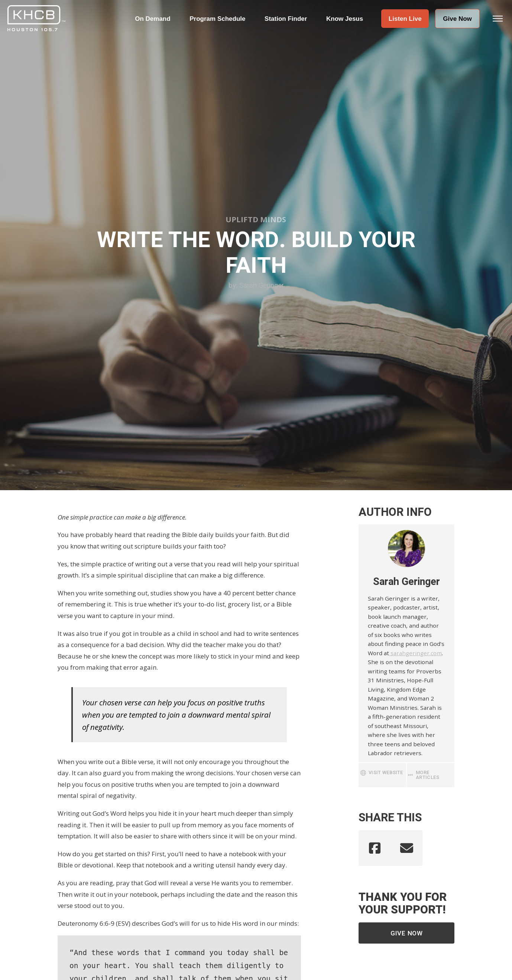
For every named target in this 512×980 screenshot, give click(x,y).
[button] (405, 19)
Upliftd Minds (256, 219)
